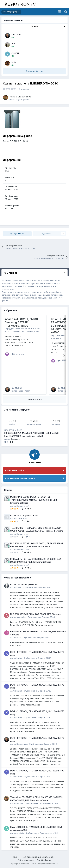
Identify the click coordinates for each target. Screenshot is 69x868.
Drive (19, 637)
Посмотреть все (34, 399)
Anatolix (20, 833)
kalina (19, 658)
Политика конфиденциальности (38, 857)
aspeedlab (21, 617)
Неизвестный (23, 506)
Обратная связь (26, 860)
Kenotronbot (17, 34)
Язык (16, 857)
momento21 (22, 518)
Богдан (20, 803)
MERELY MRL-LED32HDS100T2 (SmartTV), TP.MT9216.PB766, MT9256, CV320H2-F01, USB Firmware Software (34, 500)
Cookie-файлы (44, 860)
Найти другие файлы (19, 100)
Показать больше (34, 71)
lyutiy (14, 62)
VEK (13, 44)
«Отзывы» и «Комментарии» (20, 478)
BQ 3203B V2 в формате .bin (24, 585)
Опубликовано (37, 587)
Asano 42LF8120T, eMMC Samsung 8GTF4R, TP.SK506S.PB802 (21, 322)
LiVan (19, 587)
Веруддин (9, 329)
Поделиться (17, 234)
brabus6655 (24, 97)
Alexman (15, 53)
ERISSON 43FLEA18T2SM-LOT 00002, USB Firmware (35, 614)
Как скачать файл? (15, 470)
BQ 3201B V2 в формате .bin (24, 515)
